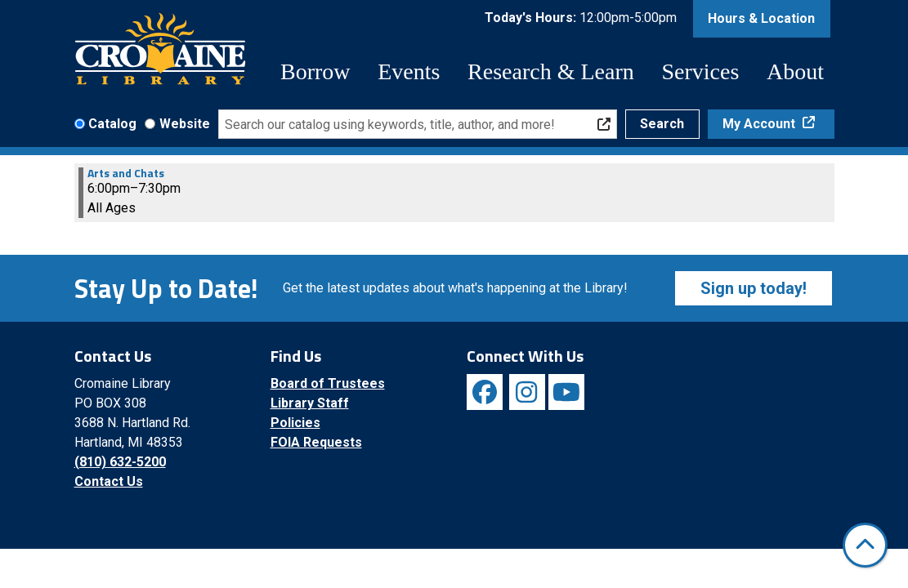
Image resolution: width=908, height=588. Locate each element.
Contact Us (109, 481)
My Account (760, 124)
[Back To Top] (865, 545)
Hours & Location (761, 18)
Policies (295, 423)
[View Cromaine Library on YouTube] (566, 392)
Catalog (112, 124)
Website (185, 124)
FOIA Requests (316, 442)
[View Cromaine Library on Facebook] (485, 392)
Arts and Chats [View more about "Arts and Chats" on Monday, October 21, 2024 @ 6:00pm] (126, 173)
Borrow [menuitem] (315, 71)
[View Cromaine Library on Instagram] (527, 392)
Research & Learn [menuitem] (551, 71)
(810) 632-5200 (120, 462)
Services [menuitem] (700, 71)
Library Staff (310, 403)
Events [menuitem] (409, 71)
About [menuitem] (795, 71)
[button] (581, 23)
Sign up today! (754, 288)
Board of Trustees (328, 383)
